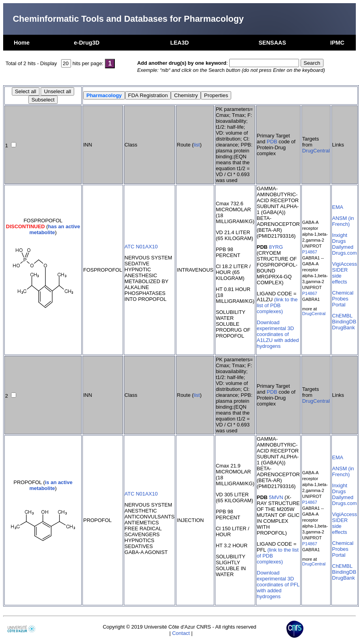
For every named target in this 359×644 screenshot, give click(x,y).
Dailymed (343, 247)
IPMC (337, 43)
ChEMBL (342, 316)
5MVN (276, 497)
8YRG (276, 247)
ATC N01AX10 (141, 247)
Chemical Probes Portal (343, 299)
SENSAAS (272, 43)
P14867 (310, 252)
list (197, 145)
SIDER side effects (340, 276)
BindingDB (344, 322)
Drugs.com (345, 253)
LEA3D (179, 43)
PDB (272, 142)
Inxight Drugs (340, 238)
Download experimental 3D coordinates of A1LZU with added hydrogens (278, 334)
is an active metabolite (51, 485)
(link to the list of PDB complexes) (277, 305)
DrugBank (344, 328)
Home (22, 43)
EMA (338, 207)
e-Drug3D (87, 43)
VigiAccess (345, 264)
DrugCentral (316, 151)
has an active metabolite (55, 229)
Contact (181, 633)
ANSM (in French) (343, 221)
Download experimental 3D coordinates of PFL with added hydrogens (278, 585)
